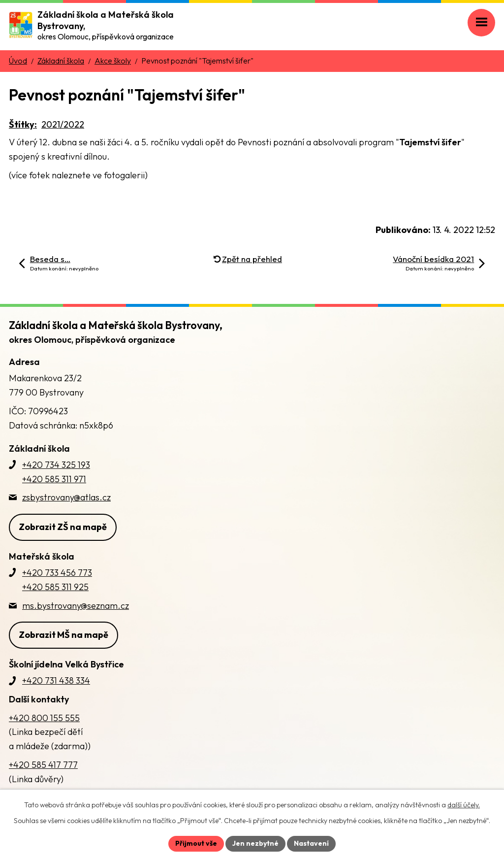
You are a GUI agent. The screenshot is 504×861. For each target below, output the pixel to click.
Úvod (18, 61)
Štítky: (23, 124)
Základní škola (61, 61)
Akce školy (113, 61)
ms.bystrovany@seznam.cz (76, 606)
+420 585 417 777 (43, 765)
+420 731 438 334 (56, 680)
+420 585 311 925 (55, 587)
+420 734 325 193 (56, 465)
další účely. (464, 805)
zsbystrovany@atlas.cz (66, 497)
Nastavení (311, 843)
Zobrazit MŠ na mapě (63, 635)
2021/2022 (63, 124)
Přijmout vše (196, 843)
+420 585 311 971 (54, 479)
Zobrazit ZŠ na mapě (63, 527)
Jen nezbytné (255, 843)
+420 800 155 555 (44, 718)
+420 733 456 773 (57, 573)
